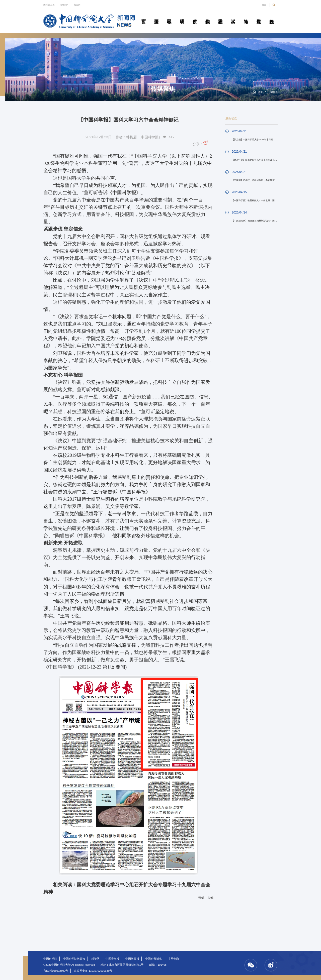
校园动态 (220, 16)
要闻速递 (156, 16)
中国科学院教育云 (74, 959)
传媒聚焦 (259, 16)
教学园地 (169, 16)
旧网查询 (173, 959)
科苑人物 (208, 16)
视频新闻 (272, 16)
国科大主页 (49, 5)
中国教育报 (132, 959)
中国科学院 (50, 959)
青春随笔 (246, 16)
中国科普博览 (153, 959)
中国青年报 (112, 959)
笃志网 (77, 5)
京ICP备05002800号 (56, 971)
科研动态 (182, 16)
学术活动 (233, 16)
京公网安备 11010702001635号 (93, 971)
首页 (144, 16)
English (64, 5)
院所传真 (195, 16)
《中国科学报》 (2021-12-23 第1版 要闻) (85, 667)
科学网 (95, 959)
